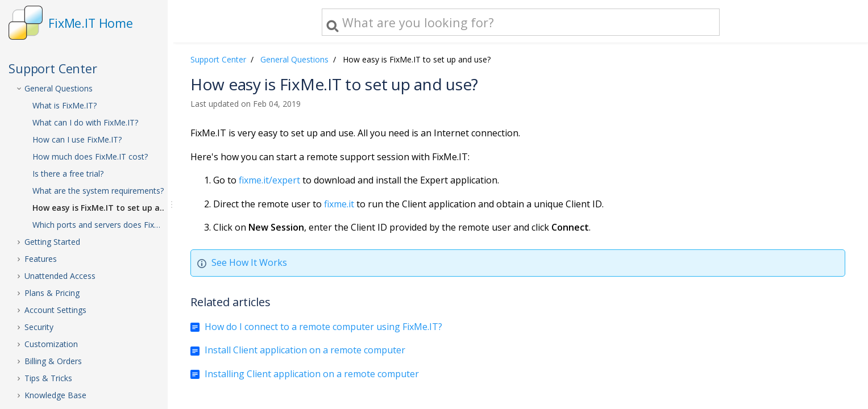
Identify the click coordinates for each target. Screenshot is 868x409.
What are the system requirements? (98, 191)
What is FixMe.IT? (65, 105)
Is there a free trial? (68, 174)
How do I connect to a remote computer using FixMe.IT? (323, 327)
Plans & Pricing (52, 293)
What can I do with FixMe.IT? (85, 122)
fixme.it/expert (269, 180)
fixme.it (339, 204)
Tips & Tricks (48, 378)
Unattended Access (60, 276)
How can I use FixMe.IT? (77, 139)
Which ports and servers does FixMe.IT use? (109, 225)
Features (41, 259)
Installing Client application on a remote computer (312, 374)
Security (39, 327)
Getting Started (52, 242)
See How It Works (249, 262)
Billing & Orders (53, 361)
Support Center (218, 59)
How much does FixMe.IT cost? (90, 156)
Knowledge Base (55, 395)
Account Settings (55, 310)
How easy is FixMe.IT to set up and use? (109, 208)
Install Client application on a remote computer (305, 350)
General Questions (59, 88)
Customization (51, 344)
